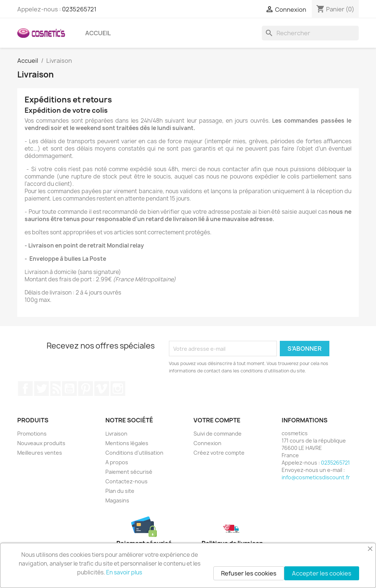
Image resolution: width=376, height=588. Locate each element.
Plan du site (120, 491)
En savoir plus (124, 572)
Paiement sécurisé (129, 472)
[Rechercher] (310, 33)
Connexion (207, 443)
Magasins (117, 500)
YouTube (69, 389)
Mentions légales (127, 443)
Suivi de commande (218, 434)
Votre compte (217, 420)
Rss (55, 389)
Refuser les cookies (249, 573)
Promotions (32, 434)
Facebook (25, 389)
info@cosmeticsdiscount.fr (316, 477)
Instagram (118, 389)
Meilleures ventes (40, 453)
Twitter (41, 389)
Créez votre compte (219, 453)
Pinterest (86, 389)
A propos (117, 462)
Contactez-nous (126, 481)
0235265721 (79, 9)
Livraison (116, 434)
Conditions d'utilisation (134, 453)
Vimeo (102, 389)
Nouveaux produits (41, 443)
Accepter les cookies (322, 573)
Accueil (98, 33)
